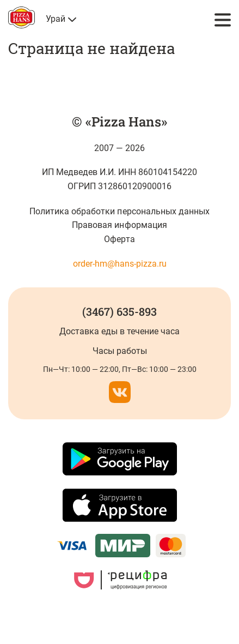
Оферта (119, 239)
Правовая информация (119, 225)
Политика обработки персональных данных (119, 211)
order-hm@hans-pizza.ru (120, 264)
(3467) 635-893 (119, 311)
